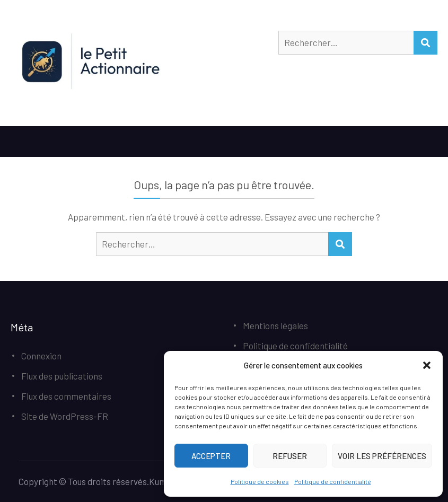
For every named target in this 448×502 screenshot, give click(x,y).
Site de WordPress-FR (65, 416)
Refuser (290, 456)
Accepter (211, 456)
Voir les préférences (382, 456)
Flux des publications (62, 376)
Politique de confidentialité (333, 481)
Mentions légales (275, 325)
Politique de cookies (260, 481)
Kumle (161, 481)
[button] (427, 365)
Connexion (41, 356)
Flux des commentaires (66, 396)
